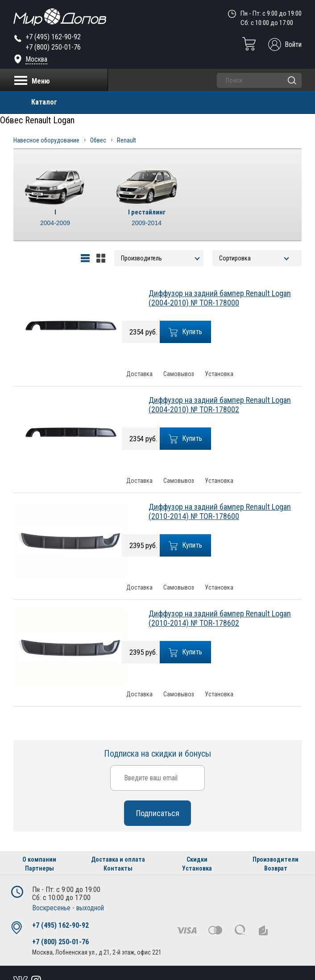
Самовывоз (179, 374)
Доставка (139, 374)
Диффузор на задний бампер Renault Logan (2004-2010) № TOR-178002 (220, 405)
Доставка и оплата (118, 859)
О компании (39, 859)
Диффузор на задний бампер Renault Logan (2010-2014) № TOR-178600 (220, 511)
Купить (186, 332)
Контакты (118, 868)
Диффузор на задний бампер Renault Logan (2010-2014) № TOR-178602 (220, 618)
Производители (276, 859)
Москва (36, 59)
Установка (219, 374)
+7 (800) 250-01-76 (53, 47)
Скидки (197, 859)
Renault (126, 140)
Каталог (44, 102)
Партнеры (39, 868)
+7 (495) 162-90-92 (53, 37)
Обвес (98, 140)
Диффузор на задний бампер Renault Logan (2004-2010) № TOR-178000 (220, 298)
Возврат (276, 868)
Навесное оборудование (46, 140)
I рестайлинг (147, 218)
